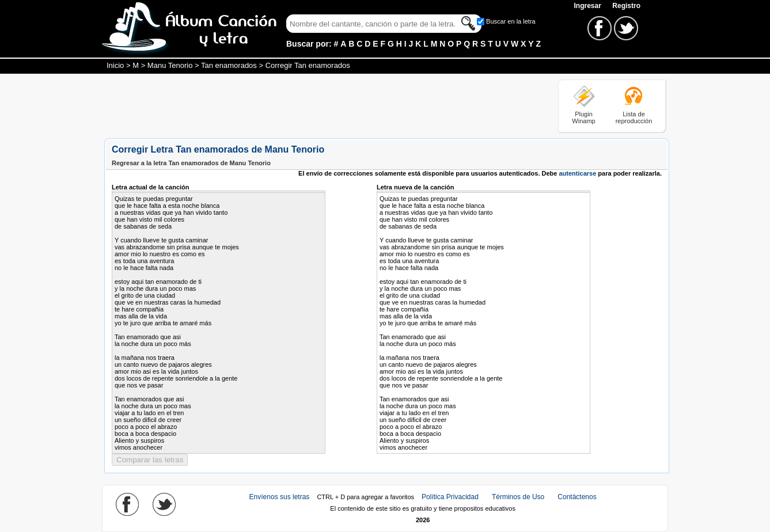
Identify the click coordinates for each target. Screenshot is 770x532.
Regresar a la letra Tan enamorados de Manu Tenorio (191, 163)
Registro (626, 6)
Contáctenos (577, 497)
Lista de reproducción (634, 117)
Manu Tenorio (170, 65)
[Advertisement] (314, 105)
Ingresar (588, 6)
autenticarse (577, 173)
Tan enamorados (229, 65)
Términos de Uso (518, 497)
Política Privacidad (450, 497)
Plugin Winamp (583, 117)
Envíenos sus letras (280, 497)
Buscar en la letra (511, 21)
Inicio (115, 65)
